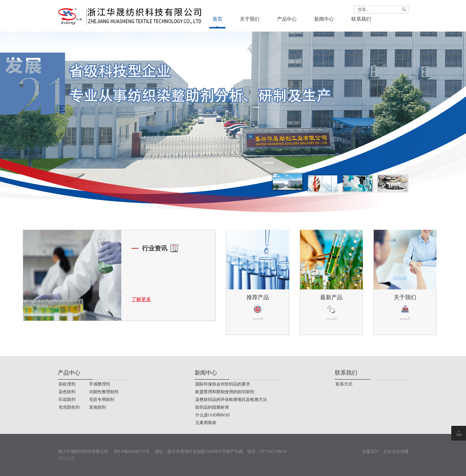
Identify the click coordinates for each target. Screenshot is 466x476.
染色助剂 (67, 392)
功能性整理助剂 (104, 392)
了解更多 (141, 299)
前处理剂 (67, 384)
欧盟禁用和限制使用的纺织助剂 (225, 392)
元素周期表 (206, 423)
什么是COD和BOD (213, 415)
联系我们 (361, 19)
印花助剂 (67, 400)
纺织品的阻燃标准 (212, 407)
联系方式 (344, 384)
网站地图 (66, 458)
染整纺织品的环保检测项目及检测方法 (231, 400)
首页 (217, 19)
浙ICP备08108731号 (132, 451)
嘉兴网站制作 (92, 458)
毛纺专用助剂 (102, 400)
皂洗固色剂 (69, 407)
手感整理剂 (100, 384)
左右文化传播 (396, 451)
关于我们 (250, 19)
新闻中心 (324, 19)
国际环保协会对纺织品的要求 (223, 384)
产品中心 (287, 19)
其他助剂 (97, 407)
